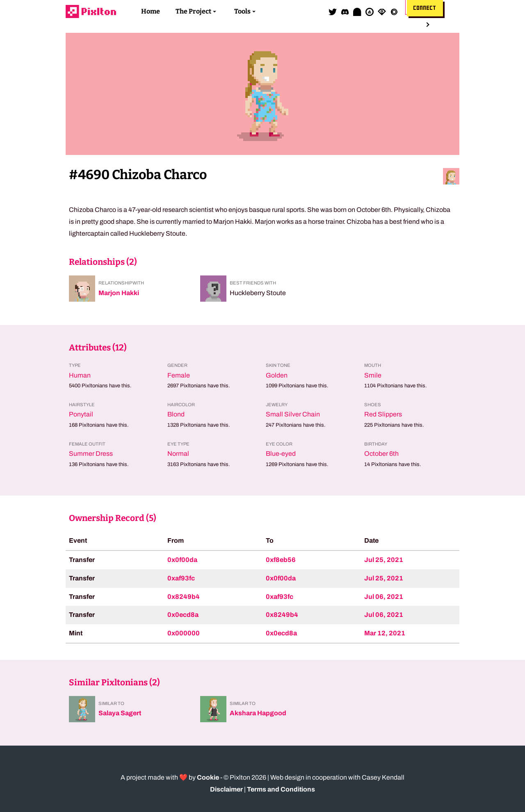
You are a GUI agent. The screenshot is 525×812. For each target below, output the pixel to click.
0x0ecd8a (183, 615)
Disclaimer (226, 789)
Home (151, 11)
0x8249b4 (184, 597)
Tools (242, 11)
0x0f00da (182, 560)
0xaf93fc (181, 578)
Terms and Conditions (281, 789)
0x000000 (184, 633)
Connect (425, 8)
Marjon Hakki (119, 293)
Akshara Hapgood (258, 713)
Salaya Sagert (120, 713)
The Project (193, 11)
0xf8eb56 (281, 560)
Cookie (208, 777)
